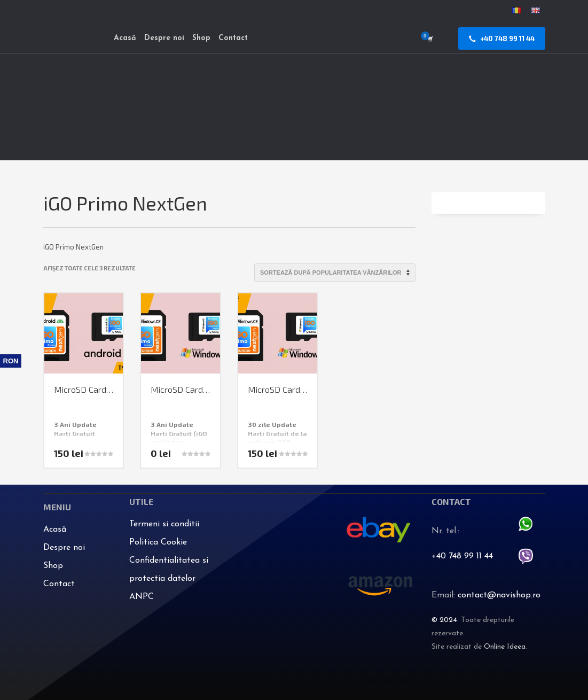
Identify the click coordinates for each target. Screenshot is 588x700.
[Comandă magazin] (335, 273)
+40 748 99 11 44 (462, 556)
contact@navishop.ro (499, 595)
